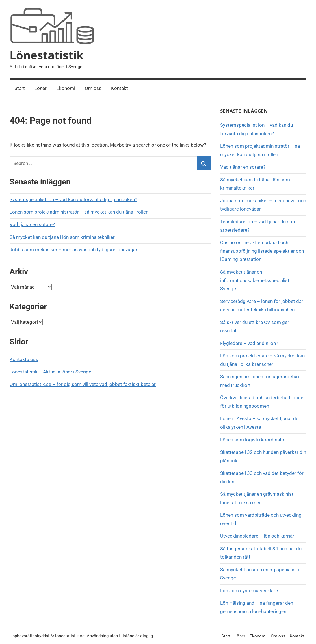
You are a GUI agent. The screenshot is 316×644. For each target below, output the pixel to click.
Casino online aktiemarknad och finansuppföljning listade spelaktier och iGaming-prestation (262, 251)
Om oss (93, 88)
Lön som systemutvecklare (249, 591)
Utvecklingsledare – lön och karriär (257, 536)
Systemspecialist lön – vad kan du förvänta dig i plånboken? (73, 199)
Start (20, 88)
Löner (41, 88)
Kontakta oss (24, 359)
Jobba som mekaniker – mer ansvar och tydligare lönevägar (73, 250)
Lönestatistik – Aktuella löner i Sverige (50, 372)
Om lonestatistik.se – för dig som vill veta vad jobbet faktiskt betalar (83, 384)
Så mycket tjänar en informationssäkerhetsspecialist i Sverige (256, 280)
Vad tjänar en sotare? (32, 224)
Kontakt (120, 88)
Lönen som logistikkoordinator (253, 440)
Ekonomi (66, 88)
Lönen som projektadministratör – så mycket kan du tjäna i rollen (79, 212)
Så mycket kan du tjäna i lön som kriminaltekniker (62, 237)
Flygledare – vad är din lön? (249, 343)
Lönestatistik (47, 55)
